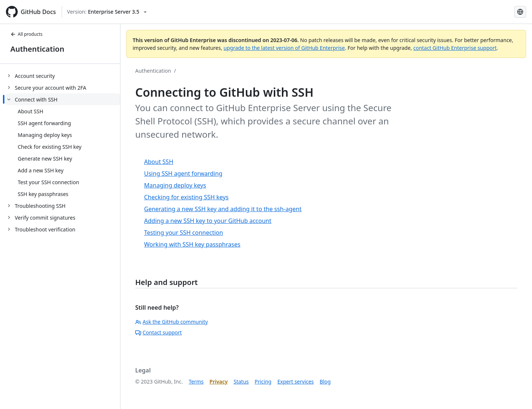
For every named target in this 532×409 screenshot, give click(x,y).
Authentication (37, 49)
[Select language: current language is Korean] (520, 12)
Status (241, 381)
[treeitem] (63, 76)
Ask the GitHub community (172, 322)
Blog (325, 381)
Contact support (158, 332)
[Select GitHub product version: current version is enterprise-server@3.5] (107, 12)
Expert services (296, 381)
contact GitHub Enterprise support (455, 48)
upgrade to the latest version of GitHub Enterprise (284, 48)
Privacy (219, 381)
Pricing (263, 381)
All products (26, 34)
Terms (196, 381)
